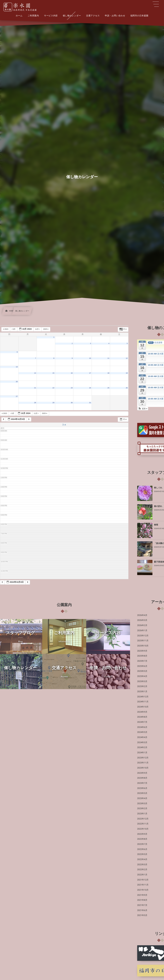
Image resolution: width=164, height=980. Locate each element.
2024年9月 (142, 712)
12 (127, 358)
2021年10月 (143, 890)
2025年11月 (143, 641)
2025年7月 (142, 661)
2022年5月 (142, 854)
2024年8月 (142, 717)
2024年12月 (143, 697)
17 (90, 373)
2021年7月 (142, 905)
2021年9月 (142, 895)
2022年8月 (142, 839)
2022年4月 (142, 859)
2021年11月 (143, 885)
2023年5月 (142, 793)
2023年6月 (142, 788)
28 (35, 403)
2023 (6, 329)
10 (90, 358)
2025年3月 (142, 681)
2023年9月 (142, 773)
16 (72, 373)
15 (53, 373)
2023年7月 (142, 783)
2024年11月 (143, 702)
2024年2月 (142, 747)
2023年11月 (143, 763)
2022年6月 (142, 849)
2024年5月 (142, 732)
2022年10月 (143, 829)
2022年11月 (143, 824)
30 (72, 403)
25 (108, 388)
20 (17, 382)
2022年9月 (142, 834)
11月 (38, 329)
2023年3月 (142, 804)
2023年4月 (142, 798)
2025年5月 (142, 671)
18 (108, 373)
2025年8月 (142, 656)
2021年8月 (142, 900)
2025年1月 (142, 692)
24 (90, 388)
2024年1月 (142, 753)
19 (127, 373)
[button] (143, 409)
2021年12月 (143, 880)
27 (17, 396)
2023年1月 (142, 814)
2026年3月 (142, 620)
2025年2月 (142, 686)
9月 (14, 329)
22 (53, 388)
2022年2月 (142, 870)
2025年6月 (142, 666)
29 (53, 403)
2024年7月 (142, 722)
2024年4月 (142, 737)
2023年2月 (142, 809)
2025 (46, 329)
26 (127, 388)
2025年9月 (142, 651)
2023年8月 (142, 778)
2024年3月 (142, 743)
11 (108, 358)
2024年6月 (142, 727)
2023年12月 (143, 758)
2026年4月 (142, 615)
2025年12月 (143, 636)
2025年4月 (142, 676)
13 (17, 367)
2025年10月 (143, 646)
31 (90, 403)
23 (72, 388)
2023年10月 (143, 768)
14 (35, 373)
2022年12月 (143, 819)
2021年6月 (142, 910)
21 (35, 388)
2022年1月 (142, 875)
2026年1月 (142, 631)
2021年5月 (142, 915)
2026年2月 (142, 625)
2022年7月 (142, 844)
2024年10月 (143, 707)
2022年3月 (142, 865)
